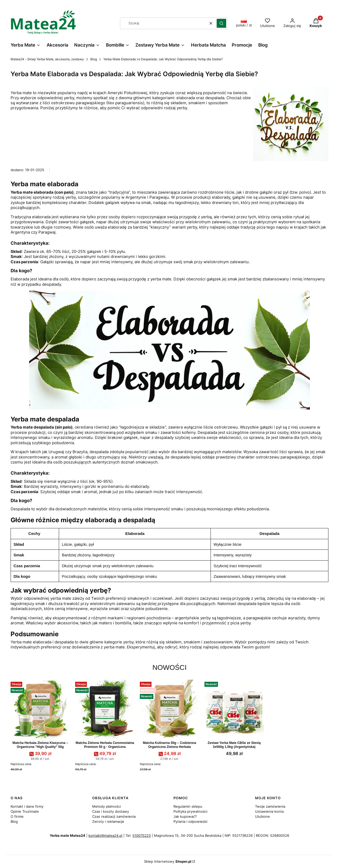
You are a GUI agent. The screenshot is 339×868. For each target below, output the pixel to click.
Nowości (169, 667)
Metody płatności (106, 806)
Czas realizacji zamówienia (114, 816)
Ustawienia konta (269, 811)
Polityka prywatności (190, 811)
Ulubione (262, 816)
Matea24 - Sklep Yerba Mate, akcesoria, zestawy (47, 59)
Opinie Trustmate (25, 811)
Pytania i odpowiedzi (190, 821)
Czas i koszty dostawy (111, 811)
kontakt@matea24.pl (105, 835)
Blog (94, 59)
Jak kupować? (185, 816)
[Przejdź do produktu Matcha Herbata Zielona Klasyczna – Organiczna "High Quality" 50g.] (40, 709)
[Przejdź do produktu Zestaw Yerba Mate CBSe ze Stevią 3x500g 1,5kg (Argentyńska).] (234, 709)
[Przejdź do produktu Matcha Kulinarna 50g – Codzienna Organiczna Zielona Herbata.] (169, 709)
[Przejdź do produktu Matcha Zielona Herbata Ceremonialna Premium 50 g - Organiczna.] (105, 709)
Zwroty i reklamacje (108, 821)
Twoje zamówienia (270, 806)
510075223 (142, 835)
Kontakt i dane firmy (27, 806)
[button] (221, 23)
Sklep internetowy (168, 862)
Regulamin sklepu (188, 806)
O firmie (17, 816)
